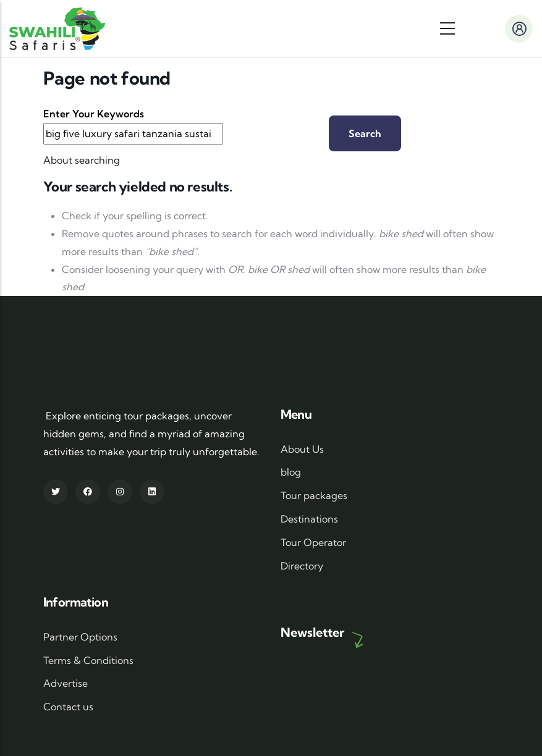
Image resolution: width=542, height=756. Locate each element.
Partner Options (80, 637)
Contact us (68, 707)
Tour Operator (313, 542)
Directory (302, 566)
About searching (82, 160)
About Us (302, 449)
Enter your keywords (94, 114)
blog (291, 472)
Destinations (309, 519)
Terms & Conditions (88, 660)
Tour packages (314, 495)
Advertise (66, 683)
